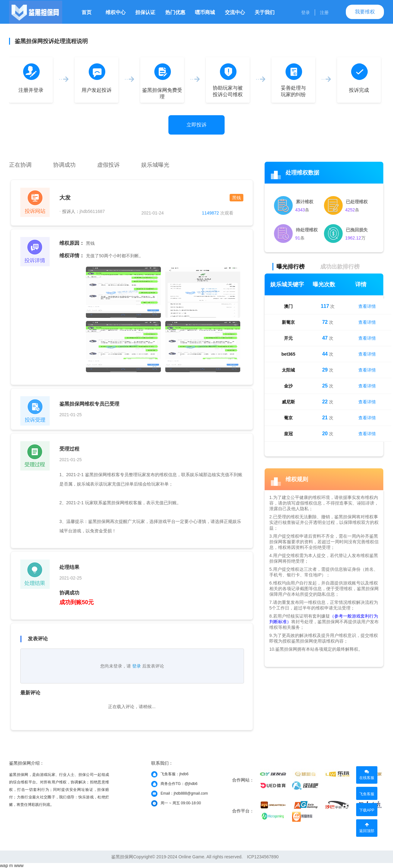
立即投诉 (196, 125)
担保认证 (145, 12)
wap (4, 866)
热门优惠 (175, 12)
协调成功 (64, 165)
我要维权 (365, 12)
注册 (324, 12)
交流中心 (235, 12)
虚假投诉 (108, 165)
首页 (87, 12)
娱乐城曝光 (155, 165)
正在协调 (20, 165)
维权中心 (116, 12)
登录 (306, 12)
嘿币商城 (205, 12)
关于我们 (265, 12)
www (19, 866)
